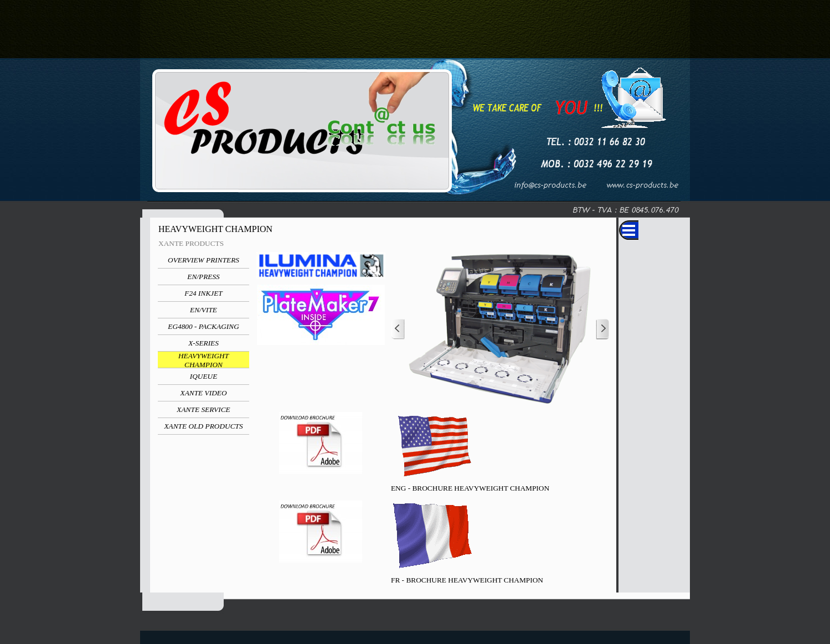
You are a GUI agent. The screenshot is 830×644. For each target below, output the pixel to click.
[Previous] (398, 329)
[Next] (602, 329)
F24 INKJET (203, 293)
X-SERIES (203, 343)
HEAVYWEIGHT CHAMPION (203, 360)
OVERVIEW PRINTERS (203, 260)
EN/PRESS (203, 277)
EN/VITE (203, 310)
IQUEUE (204, 376)
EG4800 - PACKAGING (203, 326)
